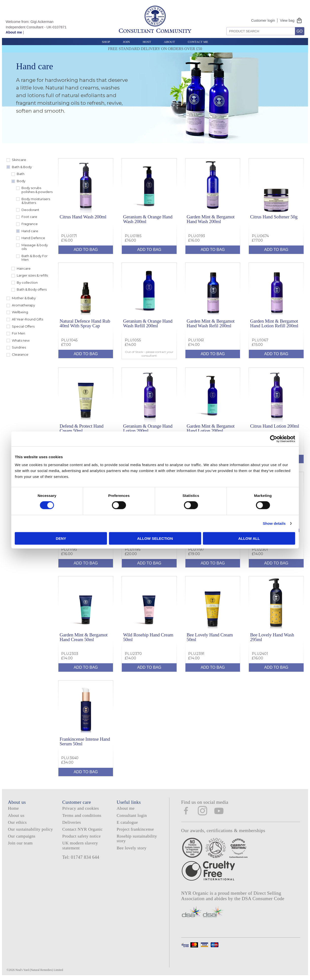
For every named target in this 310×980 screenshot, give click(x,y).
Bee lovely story (132, 848)
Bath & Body (22, 167)
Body (21, 181)
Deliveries (72, 822)
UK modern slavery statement (80, 845)
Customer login (263, 20)
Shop (106, 42)
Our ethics (17, 822)
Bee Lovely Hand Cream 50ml (210, 637)
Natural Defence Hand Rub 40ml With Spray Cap (85, 323)
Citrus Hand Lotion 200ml (274, 426)
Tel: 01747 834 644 (81, 857)
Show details (241, 523)
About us (16, 815)
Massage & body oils (35, 247)
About (169, 42)
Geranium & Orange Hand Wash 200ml (148, 219)
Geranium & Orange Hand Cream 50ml (275, 533)
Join (126, 42)
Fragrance (30, 224)
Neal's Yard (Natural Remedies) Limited (39, 970)
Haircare (24, 268)
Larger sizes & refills (32, 275)
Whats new (21, 340)
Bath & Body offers (32, 289)
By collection (27, 282)
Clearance (20, 354)
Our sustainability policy (30, 829)
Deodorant (30, 210)
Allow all (227, 538)
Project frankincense (135, 829)
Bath (21, 174)
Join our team (20, 843)
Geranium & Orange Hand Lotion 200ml (148, 428)
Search (225, 25)
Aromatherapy (23, 305)
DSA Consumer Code (263, 899)
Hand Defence (33, 238)
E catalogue (127, 822)
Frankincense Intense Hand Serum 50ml (85, 741)
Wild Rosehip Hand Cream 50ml (148, 637)
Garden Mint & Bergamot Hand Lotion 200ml (211, 428)
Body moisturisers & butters (36, 201)
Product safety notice (82, 836)
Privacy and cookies (81, 808)
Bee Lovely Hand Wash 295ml (272, 637)
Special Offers (23, 326)
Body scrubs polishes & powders (37, 190)
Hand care (30, 231)
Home (13, 808)
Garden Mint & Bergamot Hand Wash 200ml (211, 219)
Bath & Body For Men (35, 258)
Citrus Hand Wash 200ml (83, 217)
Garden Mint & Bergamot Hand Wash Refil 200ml (211, 323)
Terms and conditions (82, 815)
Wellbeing (20, 312)
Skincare (19, 160)
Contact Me (198, 42)
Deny (83, 538)
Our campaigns (22, 836)
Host (147, 42)
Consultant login (132, 815)
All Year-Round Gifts (27, 319)
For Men (18, 333)
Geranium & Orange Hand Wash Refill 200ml (148, 323)
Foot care (29, 217)
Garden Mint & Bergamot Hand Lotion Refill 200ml (274, 323)
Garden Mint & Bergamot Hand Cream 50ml (84, 637)
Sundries (19, 347)
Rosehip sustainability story (137, 838)
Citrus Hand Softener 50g (274, 217)
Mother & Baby (24, 298)
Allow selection (155, 538)
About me (14, 32)
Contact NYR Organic (83, 829)
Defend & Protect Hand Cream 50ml (82, 428)
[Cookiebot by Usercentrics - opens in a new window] (241, 439)
